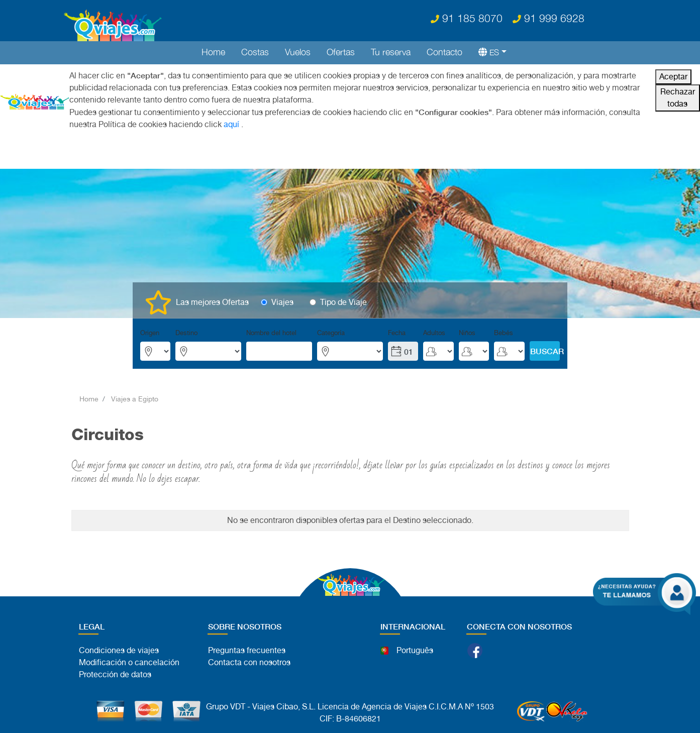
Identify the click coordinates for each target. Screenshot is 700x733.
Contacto (444, 52)
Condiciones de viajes (119, 650)
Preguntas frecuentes (247, 650)
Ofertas (341, 52)
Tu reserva (391, 52)
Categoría (331, 333)
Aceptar (673, 77)
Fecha (397, 333)
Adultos (434, 333)
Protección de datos (115, 674)
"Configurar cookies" (454, 112)
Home (213, 52)
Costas (255, 52)
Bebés (504, 333)
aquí (231, 124)
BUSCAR (545, 351)
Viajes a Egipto (135, 399)
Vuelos (298, 52)
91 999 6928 (548, 18)
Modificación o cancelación (129, 662)
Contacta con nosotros (249, 662)
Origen (150, 333)
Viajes (282, 302)
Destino (186, 333)
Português (415, 650)
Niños (467, 333)
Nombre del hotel (271, 333)
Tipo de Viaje (343, 302)
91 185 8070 (467, 18)
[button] (488, 52)
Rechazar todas (678, 98)
